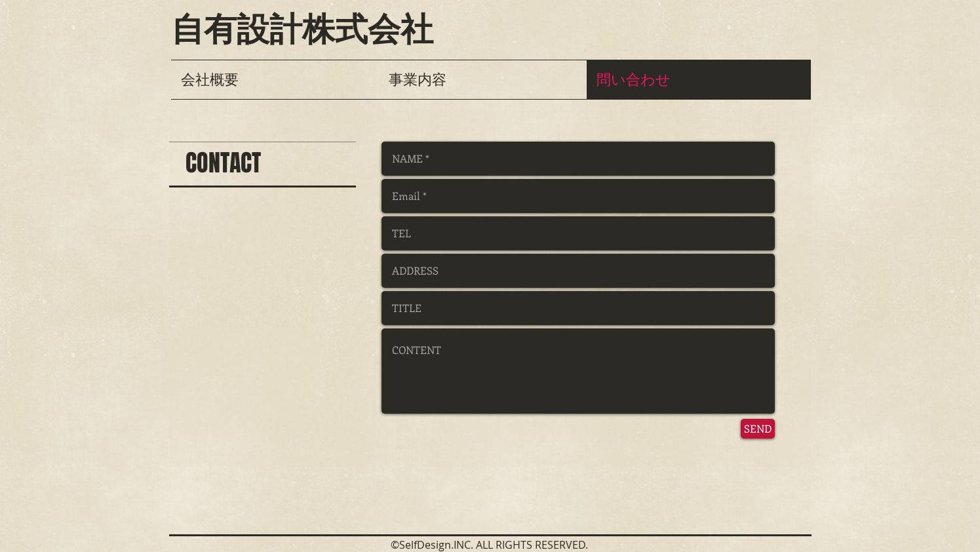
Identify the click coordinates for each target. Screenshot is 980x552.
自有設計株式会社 (302, 30)
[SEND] (758, 429)
